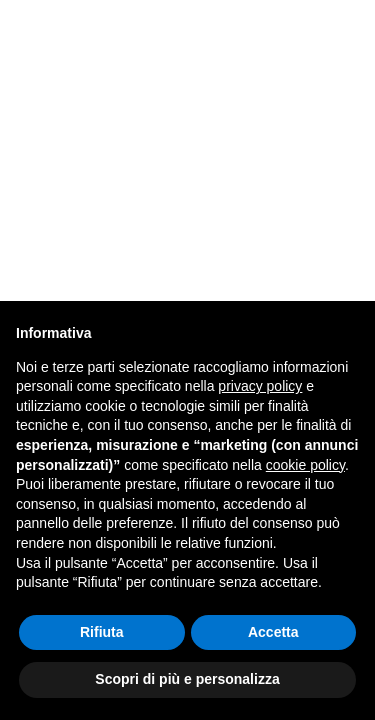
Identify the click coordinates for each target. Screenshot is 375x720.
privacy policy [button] (260, 386)
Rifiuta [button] (102, 632)
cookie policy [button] (305, 465)
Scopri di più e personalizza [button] (187, 679)
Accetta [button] (273, 632)
